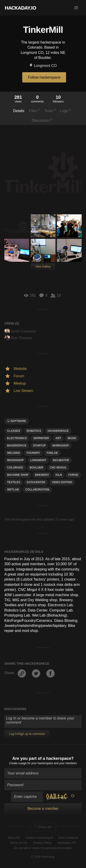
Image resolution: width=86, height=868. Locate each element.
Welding (14, 453)
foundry (33, 453)
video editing (62, 482)
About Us (14, 838)
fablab (52, 453)
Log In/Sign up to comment (27, 734)
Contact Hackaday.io (39, 838)
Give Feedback (68, 838)
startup (39, 446)
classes (14, 431)
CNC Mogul (58, 468)
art (58, 438)
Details (19, 111)
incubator (61, 460)
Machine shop (18, 475)
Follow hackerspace (44, 77)
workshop (61, 446)
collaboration (37, 490)
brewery (42, 475)
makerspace (17, 446)
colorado (15, 468)
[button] (76, 8)
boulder (36, 468)
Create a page (18, 763)
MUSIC (72, 438)
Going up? (43, 827)
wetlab (13, 490)
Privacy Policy (43, 843)
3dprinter (41, 438)
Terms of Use (19, 843)
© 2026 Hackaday (43, 857)
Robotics (34, 431)
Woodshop (15, 460)
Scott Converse (20, 331)
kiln (59, 475)
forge (73, 475)
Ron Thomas (18, 338)
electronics (17, 438)
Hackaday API (67, 843)
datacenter (36, 482)
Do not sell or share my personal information (43, 848)
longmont (38, 460)
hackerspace (58, 431)
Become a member (43, 809)
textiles (14, 482)
